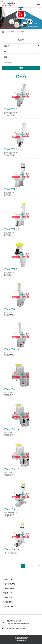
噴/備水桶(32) (8, 602)
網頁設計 (24, 640)
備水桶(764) (7, 593)
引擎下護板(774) (9, 584)
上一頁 (3, 566)
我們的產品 (12, 32)
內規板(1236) (8, 579)
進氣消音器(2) (8, 606)
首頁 (3, 32)
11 (39, 566)
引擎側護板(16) (9, 588)
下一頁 (21, 570)
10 (35, 566)
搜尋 (21, 68)
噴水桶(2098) (8, 597)
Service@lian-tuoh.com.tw (16, 628)
